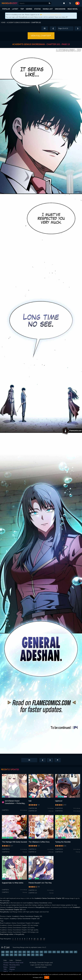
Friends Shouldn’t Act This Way (40, 883)
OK (47, 977)
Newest (12, 963)
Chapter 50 (59, 849)
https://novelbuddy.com (52, 15)
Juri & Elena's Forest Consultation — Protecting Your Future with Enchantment (15, 802)
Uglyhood (59, 801)
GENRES (29, 9)
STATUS (37, 9)
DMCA (6, 972)
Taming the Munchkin (63, 842)
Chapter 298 (33, 808)
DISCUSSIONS (60, 9)
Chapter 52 (6, 852)
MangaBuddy (4, 903)
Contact (6, 963)
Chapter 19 (32, 852)
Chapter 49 (59, 852)
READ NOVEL (73, 9)
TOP (22, 9)
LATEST (15, 9)
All (3, 952)
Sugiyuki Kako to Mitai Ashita (13, 883)
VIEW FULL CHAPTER (41, 36)
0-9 (7, 952)
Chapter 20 (32, 849)
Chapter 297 (33, 811)
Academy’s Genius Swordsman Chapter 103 (25, 919)
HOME (4, 23)
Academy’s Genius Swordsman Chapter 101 (27, 916)
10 (34, 939)
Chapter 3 (5, 892)
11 (38, 939)
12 (41, 939)
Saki (30, 801)
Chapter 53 (6, 849)
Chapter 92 (59, 811)
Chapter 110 (33, 893)
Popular (12, 969)
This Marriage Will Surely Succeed (14, 842)
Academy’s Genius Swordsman (37, 903)
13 (44, 939)
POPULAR (6, 9)
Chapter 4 (5, 890)
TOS (5, 969)
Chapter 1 (5, 810)
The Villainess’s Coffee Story (39, 842)
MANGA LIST (48, 9)
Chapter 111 (33, 890)
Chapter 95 (59, 808)
